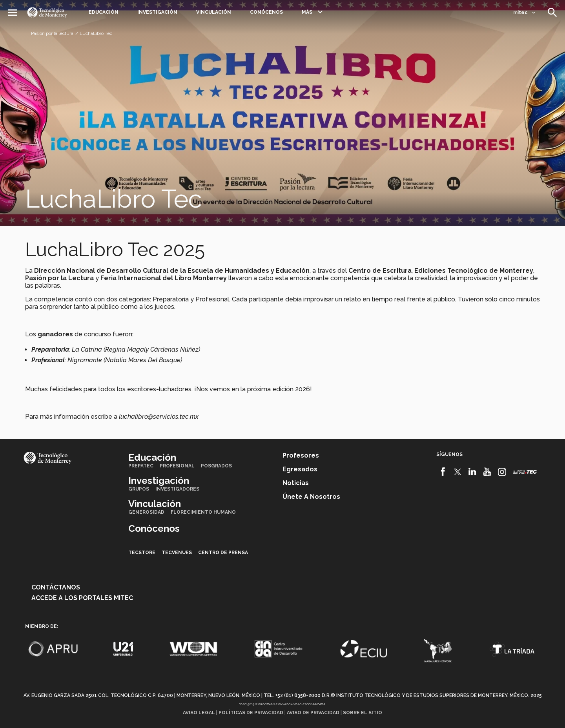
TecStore (142, 553)
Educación (104, 12)
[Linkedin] (473, 472)
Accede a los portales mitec (82, 598)
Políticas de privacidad (251, 713)
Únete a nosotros (311, 497)
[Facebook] (443, 472)
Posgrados (216, 466)
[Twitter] (458, 472)
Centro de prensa (223, 553)
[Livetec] (525, 472)
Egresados (300, 469)
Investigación (157, 12)
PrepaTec (141, 466)
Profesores (301, 455)
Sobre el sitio (363, 713)
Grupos (139, 489)
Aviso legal (199, 713)
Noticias (296, 483)
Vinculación (214, 12)
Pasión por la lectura (52, 33)
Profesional (177, 466)
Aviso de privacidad (313, 713)
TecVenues (177, 553)
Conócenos (266, 12)
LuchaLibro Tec (96, 33)
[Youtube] (487, 472)
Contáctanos (56, 587)
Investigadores (177, 489)
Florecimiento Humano (203, 512)
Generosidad (146, 512)
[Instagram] (502, 472)
